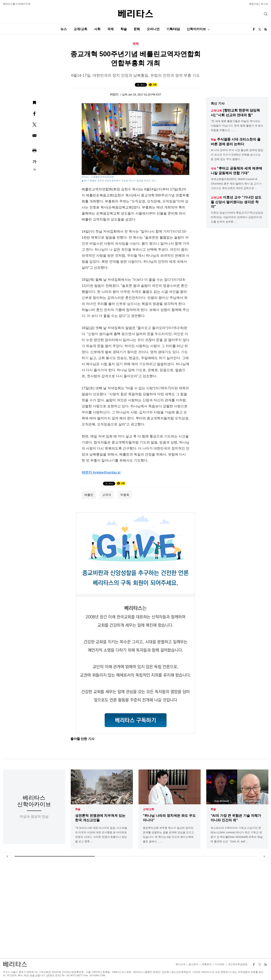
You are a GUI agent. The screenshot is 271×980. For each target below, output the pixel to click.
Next (264, 856)
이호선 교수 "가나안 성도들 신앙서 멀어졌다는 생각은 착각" (236, 202)
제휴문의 (207, 964)
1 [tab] (55, 856)
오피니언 (153, 29)
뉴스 (64, 29)
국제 (110, 29)
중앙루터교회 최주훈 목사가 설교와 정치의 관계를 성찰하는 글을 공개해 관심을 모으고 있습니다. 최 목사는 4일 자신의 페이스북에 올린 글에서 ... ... (168, 835)
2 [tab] (135, 856)
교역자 (107, 495)
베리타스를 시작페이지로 (17, 4)
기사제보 (220, 964)
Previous (7, 856)
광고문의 (193, 964)
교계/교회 (80, 29)
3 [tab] (216, 856)
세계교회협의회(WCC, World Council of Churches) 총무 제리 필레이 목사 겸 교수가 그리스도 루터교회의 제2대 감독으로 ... (236, 184)
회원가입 (254, 4)
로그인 (265, 4)
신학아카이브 (196, 29)
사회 (97, 29)
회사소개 (180, 964)
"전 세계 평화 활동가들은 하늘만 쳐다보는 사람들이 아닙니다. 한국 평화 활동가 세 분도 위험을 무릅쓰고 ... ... (237, 126)
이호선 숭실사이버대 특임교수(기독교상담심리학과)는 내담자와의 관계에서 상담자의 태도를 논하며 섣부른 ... (237, 217)
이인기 (115, 94)
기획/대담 (173, 29)
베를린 (89, 495)
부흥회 (125, 495)
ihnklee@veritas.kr (107, 472)
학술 (124, 29)
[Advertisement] (135, 909)
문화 (137, 29)
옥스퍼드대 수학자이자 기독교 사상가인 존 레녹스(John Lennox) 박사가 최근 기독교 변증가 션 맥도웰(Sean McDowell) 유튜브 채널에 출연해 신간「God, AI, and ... (237, 835)
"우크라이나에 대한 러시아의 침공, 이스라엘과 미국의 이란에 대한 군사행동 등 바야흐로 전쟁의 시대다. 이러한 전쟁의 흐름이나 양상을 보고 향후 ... (101, 835)
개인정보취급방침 (238, 964)
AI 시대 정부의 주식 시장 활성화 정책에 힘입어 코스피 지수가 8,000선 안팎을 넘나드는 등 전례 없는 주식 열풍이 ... (237, 155)
